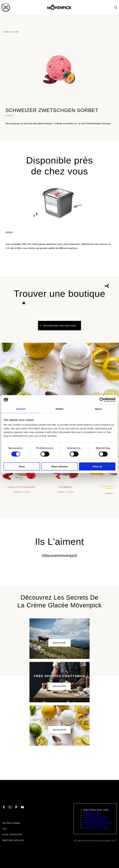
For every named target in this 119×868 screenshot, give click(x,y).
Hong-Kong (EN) (95, 820)
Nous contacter (12, 835)
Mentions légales (13, 840)
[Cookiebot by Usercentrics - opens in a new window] (102, 400)
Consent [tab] (21, 409)
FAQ (4, 829)
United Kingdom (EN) (98, 822)
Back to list (11, 32)
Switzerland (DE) (96, 817)
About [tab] (98, 409)
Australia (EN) (94, 825)
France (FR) (92, 812)
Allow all (97, 466)
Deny (22, 466)
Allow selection (59, 466)
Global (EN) (92, 815)
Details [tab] (60, 409)
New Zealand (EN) (96, 827)
